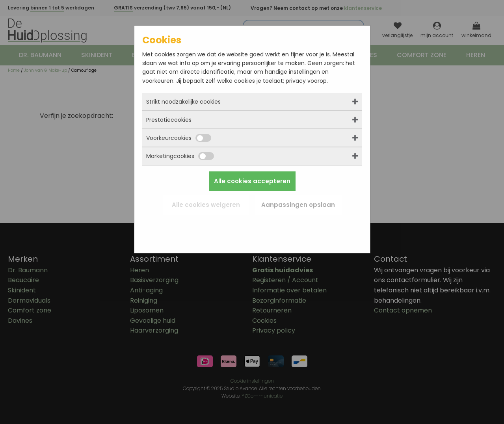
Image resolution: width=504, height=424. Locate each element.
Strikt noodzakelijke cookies (183, 102)
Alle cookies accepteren (252, 181)
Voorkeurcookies (179, 138)
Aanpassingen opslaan (298, 205)
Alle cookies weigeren (206, 205)
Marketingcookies (180, 156)
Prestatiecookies (169, 120)
